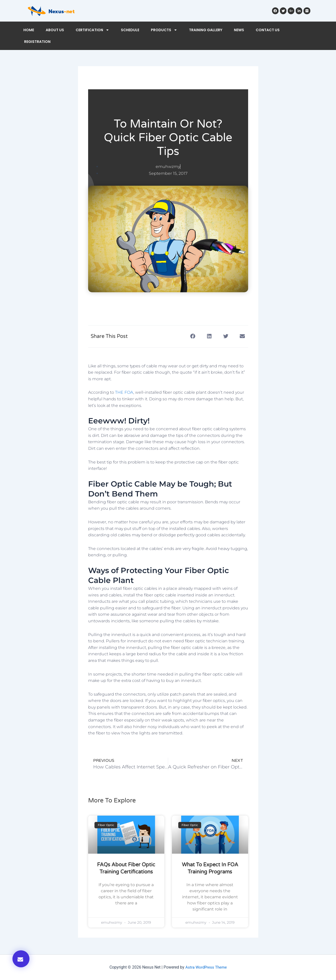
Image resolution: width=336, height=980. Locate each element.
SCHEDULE (130, 30)
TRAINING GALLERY (206, 30)
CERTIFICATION (92, 30)
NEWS (239, 30)
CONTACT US (268, 30)
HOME (29, 30)
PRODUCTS (164, 30)
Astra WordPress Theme (206, 967)
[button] (21, 959)
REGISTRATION (37, 42)
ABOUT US (55, 30)
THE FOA (124, 392)
